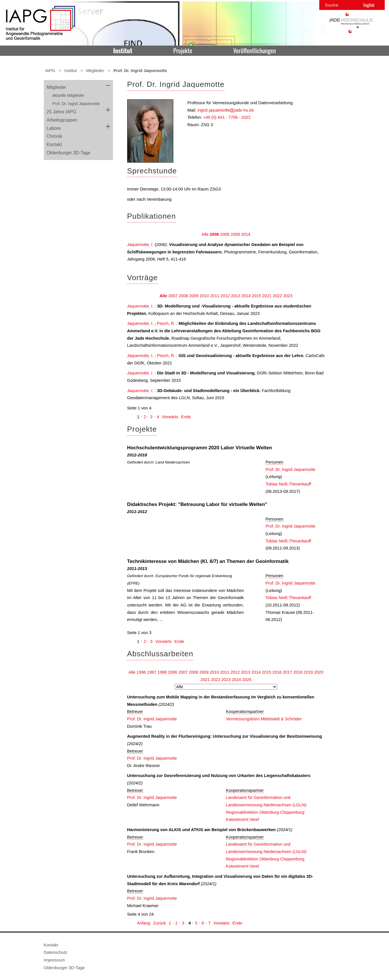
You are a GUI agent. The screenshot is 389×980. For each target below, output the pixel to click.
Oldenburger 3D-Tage (69, 153)
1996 (141, 672)
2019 (308, 672)
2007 (173, 296)
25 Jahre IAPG (62, 112)
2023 (288, 296)
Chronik (54, 136)
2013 (236, 296)
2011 (215, 296)
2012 (225, 296)
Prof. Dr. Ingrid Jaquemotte (76, 104)
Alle (205, 234)
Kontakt (54, 144)
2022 (277, 296)
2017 (288, 672)
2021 (267, 296)
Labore (54, 128)
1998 (162, 672)
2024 (236, 680)
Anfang (144, 923)
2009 (235, 234)
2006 (214, 234)
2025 (247, 680)
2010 (204, 296)
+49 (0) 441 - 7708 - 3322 (227, 117)
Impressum (54, 960)
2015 (257, 296)
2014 (246, 234)
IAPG (50, 71)
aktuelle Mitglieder (68, 95)
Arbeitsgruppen (62, 120)
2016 (277, 672)
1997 (152, 672)
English (369, 5)
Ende (186, 417)
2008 (225, 234)
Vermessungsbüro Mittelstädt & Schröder (264, 719)
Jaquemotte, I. (140, 245)
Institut (123, 50)
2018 (298, 672)
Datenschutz (56, 952)
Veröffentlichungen (255, 50)
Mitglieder (95, 71)
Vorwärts (170, 417)
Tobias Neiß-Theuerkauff (288, 484)
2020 (319, 672)
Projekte (183, 50)
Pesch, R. (166, 323)
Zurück (159, 923)
